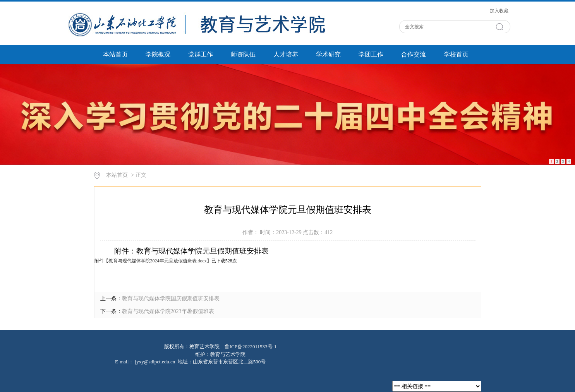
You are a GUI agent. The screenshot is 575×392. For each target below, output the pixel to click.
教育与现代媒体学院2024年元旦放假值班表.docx (158, 261)
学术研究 (328, 54)
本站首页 (115, 54)
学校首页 (456, 54)
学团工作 (371, 54)
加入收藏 (499, 11)
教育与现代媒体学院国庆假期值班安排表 (171, 299)
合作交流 (414, 54)
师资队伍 (243, 54)
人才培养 (286, 54)
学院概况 (158, 54)
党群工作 (201, 54)
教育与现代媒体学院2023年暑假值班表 (168, 311)
